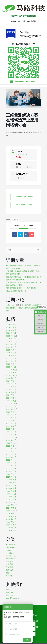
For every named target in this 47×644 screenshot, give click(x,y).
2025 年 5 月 (11, 356)
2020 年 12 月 (12, 505)
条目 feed (10, 592)
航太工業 (10, 570)
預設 (8, 573)
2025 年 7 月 (11, 350)
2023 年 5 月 (11, 423)
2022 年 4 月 (11, 460)
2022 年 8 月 (11, 449)
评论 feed (10, 595)
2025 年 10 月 (12, 342)
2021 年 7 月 (11, 485)
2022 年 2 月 (11, 466)
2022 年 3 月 (11, 463)
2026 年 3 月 (11, 327)
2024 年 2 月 (11, 398)
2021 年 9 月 (11, 480)
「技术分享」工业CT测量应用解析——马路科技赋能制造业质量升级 (23, 308)
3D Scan (21, 178)
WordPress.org (12, 598)
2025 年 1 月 (11, 367)
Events (9, 550)
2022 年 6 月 (11, 454)
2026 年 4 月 (11, 325)
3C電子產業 (11, 544)
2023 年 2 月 (11, 432)
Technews (10, 559)
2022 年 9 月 (11, 446)
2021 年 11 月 (11, 474)
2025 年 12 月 (11, 336)
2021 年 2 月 (11, 499)
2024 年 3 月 (11, 395)
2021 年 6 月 (11, 488)
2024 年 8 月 (11, 381)
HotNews (10, 553)
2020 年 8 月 (11, 516)
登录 (8, 589)
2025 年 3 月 (11, 361)
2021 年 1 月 (11, 502)
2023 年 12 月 (11, 404)
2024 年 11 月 (11, 373)
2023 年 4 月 (11, 426)
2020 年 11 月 (11, 508)
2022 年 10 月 (12, 443)
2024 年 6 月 (11, 387)
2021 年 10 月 (11, 477)
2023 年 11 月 (11, 406)
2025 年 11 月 (11, 339)
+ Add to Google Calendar (24, 197)
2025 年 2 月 (11, 364)
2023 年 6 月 (11, 421)
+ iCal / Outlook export (24, 205)
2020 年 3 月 (11, 530)
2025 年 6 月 (11, 353)
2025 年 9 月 (11, 344)
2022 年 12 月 (11, 437)
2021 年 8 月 (11, 483)
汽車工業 (10, 564)
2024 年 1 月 (11, 401)
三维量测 (15, 220)
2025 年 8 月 (11, 347)
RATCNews (11, 556)
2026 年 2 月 (11, 330)
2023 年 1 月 (11, 435)
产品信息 (10, 561)
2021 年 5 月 (11, 491)
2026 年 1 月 (11, 333)
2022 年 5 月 (11, 457)
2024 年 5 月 (11, 389)
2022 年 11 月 (11, 440)
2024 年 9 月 (11, 378)
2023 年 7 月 (11, 418)
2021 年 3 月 (11, 497)
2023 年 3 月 (11, 429)
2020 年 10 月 (12, 511)
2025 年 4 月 (11, 358)
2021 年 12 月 (11, 471)
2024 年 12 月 (12, 370)
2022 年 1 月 (11, 468)
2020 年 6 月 (11, 522)
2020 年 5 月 (11, 525)
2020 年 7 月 (11, 519)
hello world (11, 305)
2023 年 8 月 (11, 415)
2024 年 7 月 (11, 384)
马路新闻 (10, 576)
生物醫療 (10, 567)
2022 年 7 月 (11, 452)
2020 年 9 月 (11, 514)
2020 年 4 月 (11, 528)
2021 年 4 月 (11, 494)
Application (11, 547)
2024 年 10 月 (12, 375)
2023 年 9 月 (11, 412)
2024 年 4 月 (11, 392)
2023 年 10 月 (12, 409)
